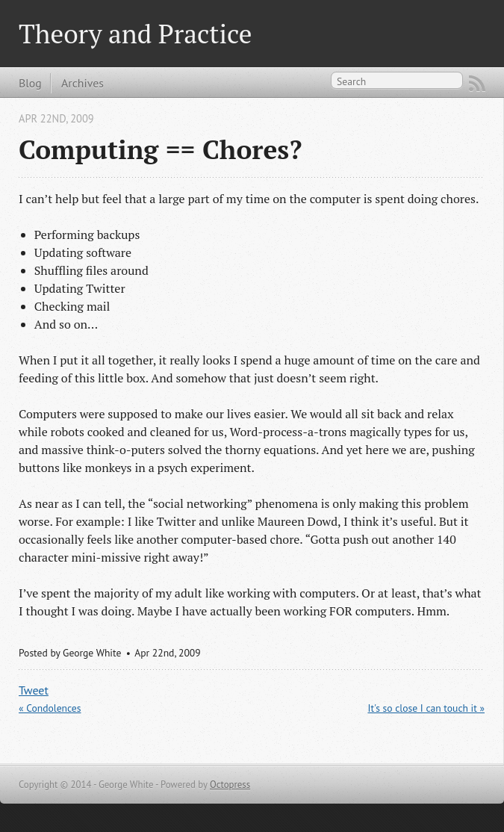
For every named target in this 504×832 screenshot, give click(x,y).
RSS (477, 84)
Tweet (34, 690)
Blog (30, 83)
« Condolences (50, 708)
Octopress (230, 785)
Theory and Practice (135, 33)
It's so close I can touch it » (427, 708)
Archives (83, 83)
